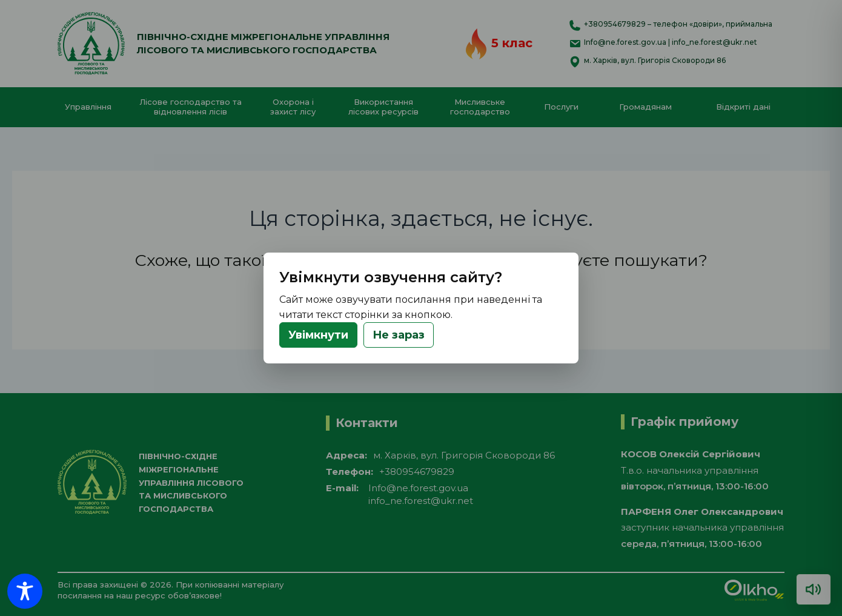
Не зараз (399, 335)
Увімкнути (318, 335)
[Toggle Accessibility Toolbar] (25, 591)
